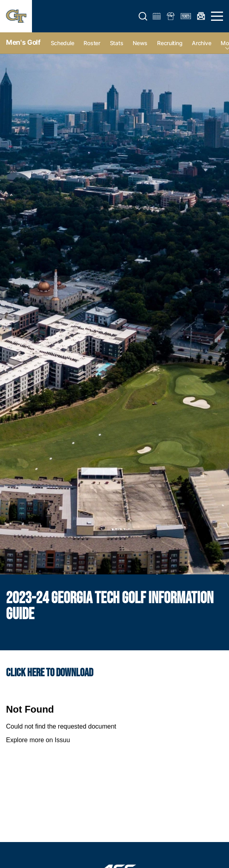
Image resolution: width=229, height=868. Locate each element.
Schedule (63, 43)
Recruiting (170, 43)
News (140, 43)
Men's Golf (23, 42)
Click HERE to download (50, 673)
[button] (143, 16)
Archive (201, 43)
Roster (92, 43)
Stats (117, 43)
